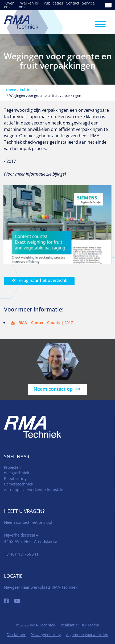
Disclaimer (16, 635)
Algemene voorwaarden (87, 635)
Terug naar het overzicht (39, 280)
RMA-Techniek (65, 587)
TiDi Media (89, 625)
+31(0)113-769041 (21, 554)
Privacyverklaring (46, 635)
